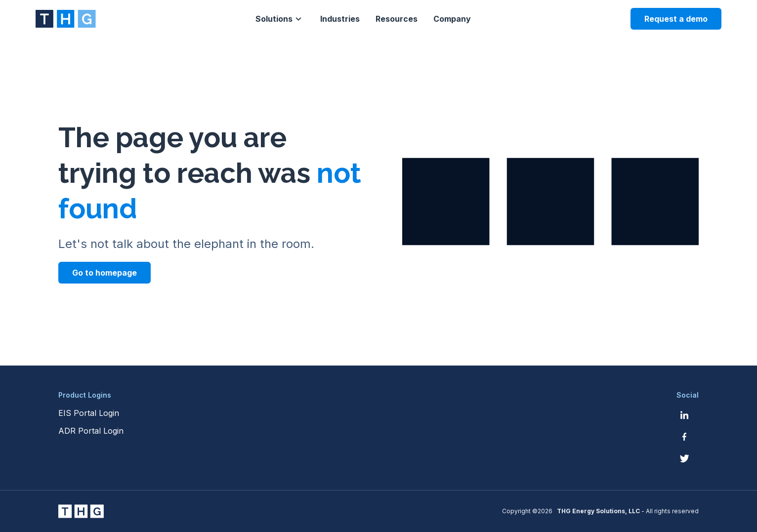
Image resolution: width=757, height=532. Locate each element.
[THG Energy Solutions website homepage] (66, 19)
